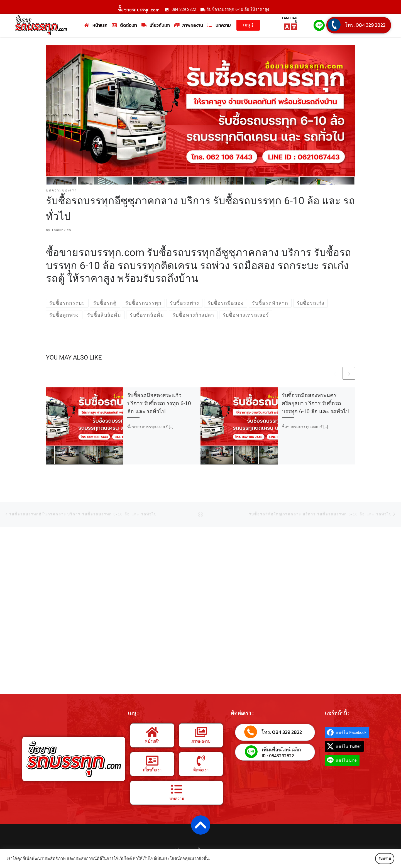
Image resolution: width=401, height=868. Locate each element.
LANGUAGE (290, 20)
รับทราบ (378, 859)
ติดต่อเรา (201, 770)
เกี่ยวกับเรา (152, 770)
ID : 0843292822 (278, 756)
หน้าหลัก (152, 741)
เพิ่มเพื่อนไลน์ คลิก (281, 750)
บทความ (177, 799)
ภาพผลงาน (201, 741)
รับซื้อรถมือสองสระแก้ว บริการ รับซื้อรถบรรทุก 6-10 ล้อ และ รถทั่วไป (159, 404)
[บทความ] (177, 790)
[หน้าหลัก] (152, 732)
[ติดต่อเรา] (201, 761)
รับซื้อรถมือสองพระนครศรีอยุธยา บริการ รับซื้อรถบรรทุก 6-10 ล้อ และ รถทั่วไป (316, 404)
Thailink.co (61, 230)
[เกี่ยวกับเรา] (152, 761)
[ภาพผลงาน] (201, 732)
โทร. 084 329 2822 (365, 25)
